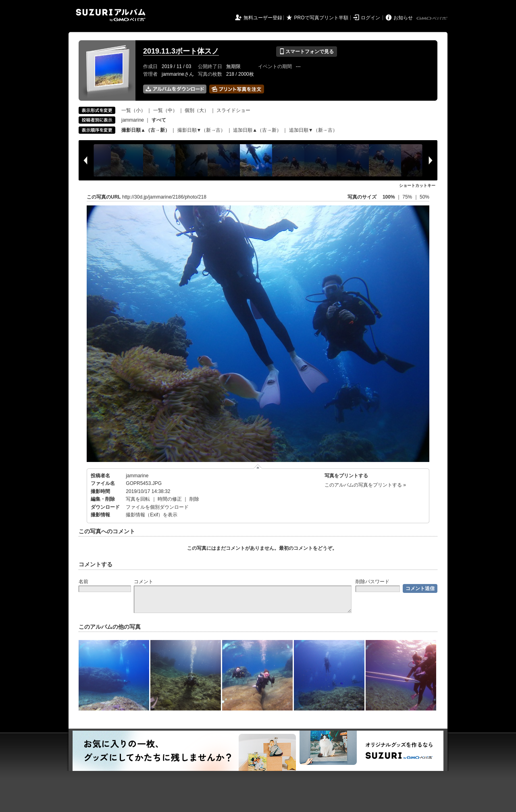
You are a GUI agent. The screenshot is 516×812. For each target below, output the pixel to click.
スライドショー (233, 110)
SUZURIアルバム (111, 15)
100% (389, 197)
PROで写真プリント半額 (321, 18)
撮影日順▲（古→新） (146, 130)
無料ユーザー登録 (263, 18)
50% (424, 197)
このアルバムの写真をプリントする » (365, 485)
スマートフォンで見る (307, 52)
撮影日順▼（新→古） (202, 130)
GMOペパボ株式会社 (433, 19)
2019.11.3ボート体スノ (181, 51)
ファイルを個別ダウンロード (157, 507)
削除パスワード (372, 582)
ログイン (370, 18)
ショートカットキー (417, 185)
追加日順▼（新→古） (313, 130)
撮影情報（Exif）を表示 (152, 515)
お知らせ (403, 18)
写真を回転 (138, 499)
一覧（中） (165, 110)
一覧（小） (133, 110)
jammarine (133, 120)
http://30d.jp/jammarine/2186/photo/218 (164, 197)
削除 (194, 499)
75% (408, 197)
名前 (83, 582)
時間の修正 (170, 499)
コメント (144, 582)
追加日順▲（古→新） (257, 130)
